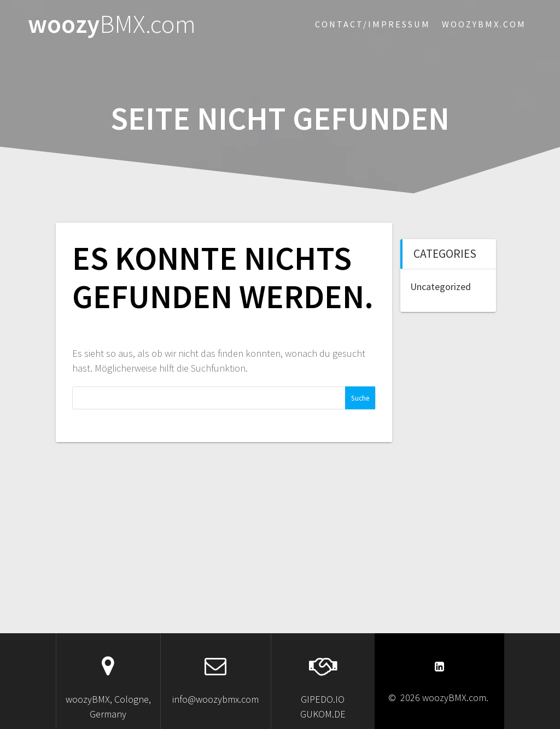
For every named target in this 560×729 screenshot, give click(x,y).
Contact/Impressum (373, 24)
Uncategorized (441, 287)
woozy (112, 24)
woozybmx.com (484, 24)
